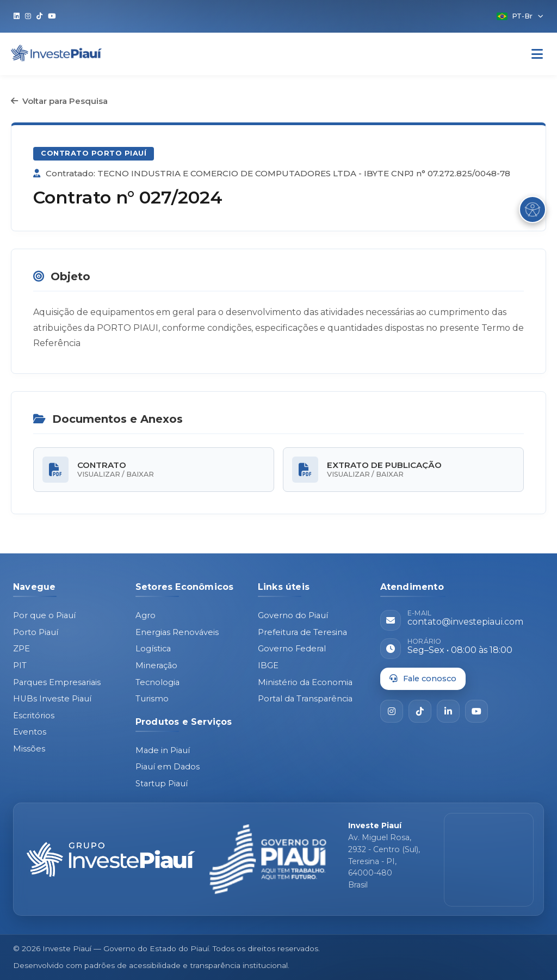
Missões (29, 749)
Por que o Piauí (44, 615)
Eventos (30, 732)
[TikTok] (420, 711)
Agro (146, 615)
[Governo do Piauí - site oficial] (268, 859)
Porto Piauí (36, 632)
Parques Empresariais (57, 682)
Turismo (152, 699)
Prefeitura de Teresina (302, 632)
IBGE (268, 665)
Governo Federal (292, 649)
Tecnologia (157, 682)
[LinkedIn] (448, 711)
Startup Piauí (162, 784)
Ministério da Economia (305, 682)
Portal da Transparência (305, 699)
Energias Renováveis (177, 632)
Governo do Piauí (293, 615)
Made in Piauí (163, 750)
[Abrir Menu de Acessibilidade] (533, 209)
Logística (153, 649)
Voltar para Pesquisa (59, 101)
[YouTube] (476, 711)
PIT (20, 665)
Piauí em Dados (168, 767)
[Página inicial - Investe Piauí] (111, 860)
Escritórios (34, 716)
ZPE (21, 649)
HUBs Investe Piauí (52, 699)
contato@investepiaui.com (465, 622)
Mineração (156, 665)
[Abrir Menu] (537, 54)
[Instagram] (392, 711)
